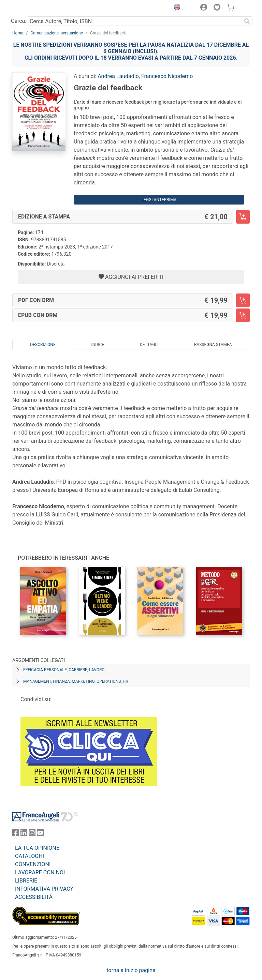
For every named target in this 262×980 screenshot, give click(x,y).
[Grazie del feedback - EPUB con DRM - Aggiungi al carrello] (243, 315)
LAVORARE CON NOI (40, 872)
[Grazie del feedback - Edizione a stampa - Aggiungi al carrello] (243, 217)
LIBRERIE (26, 881)
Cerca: (19, 21)
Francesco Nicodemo (167, 76)
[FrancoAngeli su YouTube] (40, 834)
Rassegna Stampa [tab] (213, 345)
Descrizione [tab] (43, 345)
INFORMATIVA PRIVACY (44, 889)
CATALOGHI (30, 856)
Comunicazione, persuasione (57, 33)
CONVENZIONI (33, 864)
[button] (175, 8)
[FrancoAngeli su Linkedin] (24, 834)
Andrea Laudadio (118, 76)
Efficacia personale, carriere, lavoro (64, 670)
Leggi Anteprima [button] (159, 200)
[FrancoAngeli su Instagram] (32, 834)
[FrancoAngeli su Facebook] (16, 834)
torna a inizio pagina (131, 970)
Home (18, 33)
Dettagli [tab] (149, 345)
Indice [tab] (98, 345)
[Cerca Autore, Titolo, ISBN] (135, 21)
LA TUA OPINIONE (37, 848)
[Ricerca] (247, 21)
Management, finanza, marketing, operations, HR (76, 681)
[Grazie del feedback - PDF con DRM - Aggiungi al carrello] (243, 300)
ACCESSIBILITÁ (34, 897)
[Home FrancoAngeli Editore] (35, 8)
